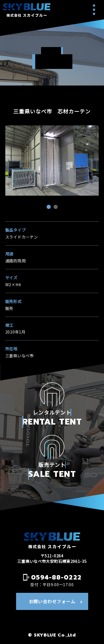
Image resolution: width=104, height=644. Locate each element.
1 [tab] (49, 208)
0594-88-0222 (56, 577)
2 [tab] (56, 208)
